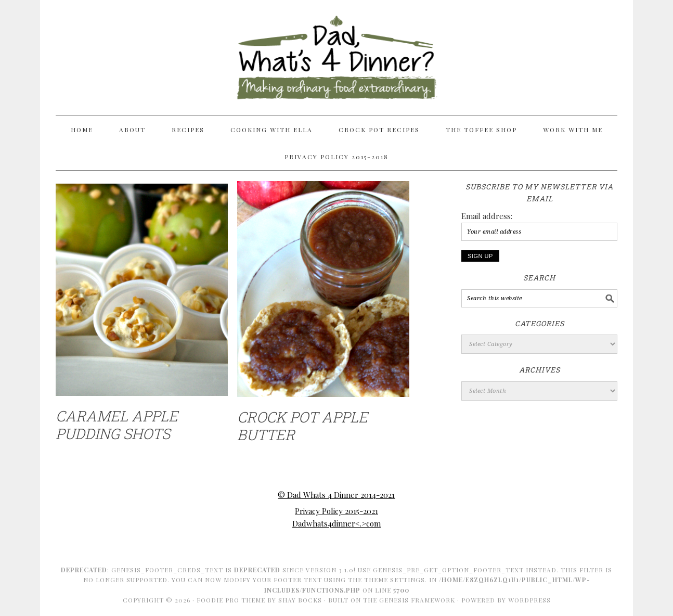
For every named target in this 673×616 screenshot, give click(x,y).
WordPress (529, 600)
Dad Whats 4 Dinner (336, 53)
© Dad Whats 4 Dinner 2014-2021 (336, 495)
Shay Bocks (300, 600)
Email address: (487, 216)
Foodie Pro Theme (231, 600)
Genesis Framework (417, 600)
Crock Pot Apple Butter (302, 426)
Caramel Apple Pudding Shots (117, 425)
